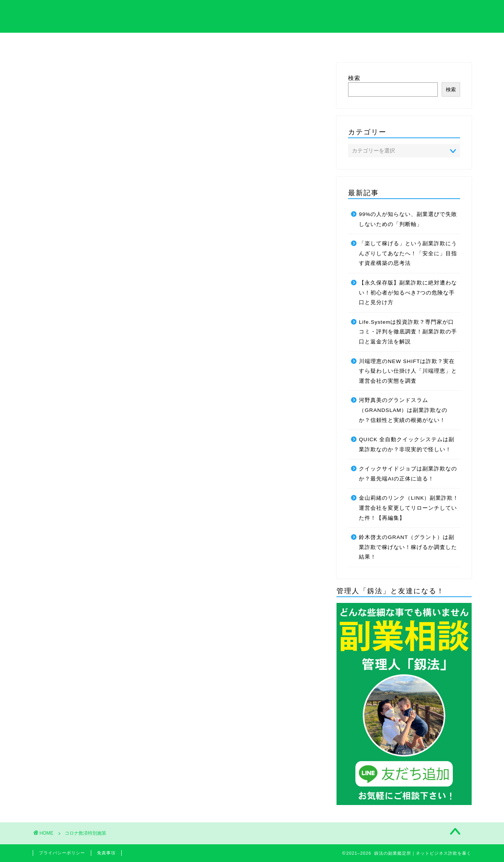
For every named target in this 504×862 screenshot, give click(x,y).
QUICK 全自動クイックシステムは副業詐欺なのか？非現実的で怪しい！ (407, 444)
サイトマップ (377, 43)
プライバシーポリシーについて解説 (252, 45)
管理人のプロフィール (315, 45)
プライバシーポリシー (62, 853)
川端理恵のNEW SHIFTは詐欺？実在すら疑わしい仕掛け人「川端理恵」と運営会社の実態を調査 (408, 371)
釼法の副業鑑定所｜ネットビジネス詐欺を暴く (252, 16)
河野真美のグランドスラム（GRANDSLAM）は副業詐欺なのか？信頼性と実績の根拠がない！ (403, 410)
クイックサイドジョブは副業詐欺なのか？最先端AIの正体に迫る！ (408, 474)
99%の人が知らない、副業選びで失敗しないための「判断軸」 (408, 219)
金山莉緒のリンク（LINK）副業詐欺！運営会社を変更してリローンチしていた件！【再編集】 (409, 508)
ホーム (64, 43)
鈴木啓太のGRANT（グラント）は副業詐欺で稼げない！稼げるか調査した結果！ (408, 547)
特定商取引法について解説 (189, 45)
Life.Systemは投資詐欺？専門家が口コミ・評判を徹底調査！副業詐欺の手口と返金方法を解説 (408, 332)
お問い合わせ (440, 43)
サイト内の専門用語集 (127, 45)
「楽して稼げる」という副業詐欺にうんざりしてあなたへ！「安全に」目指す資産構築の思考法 (408, 253)
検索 (354, 78)
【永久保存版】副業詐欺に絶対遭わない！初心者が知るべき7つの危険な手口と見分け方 (408, 293)
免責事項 (106, 853)
